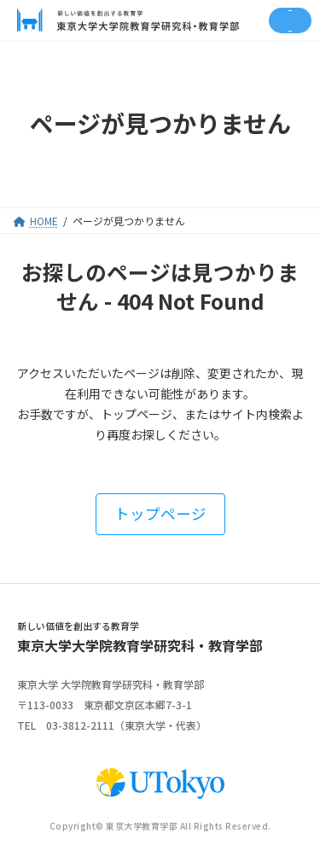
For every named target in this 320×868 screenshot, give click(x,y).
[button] (160, 514)
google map (235, 705)
